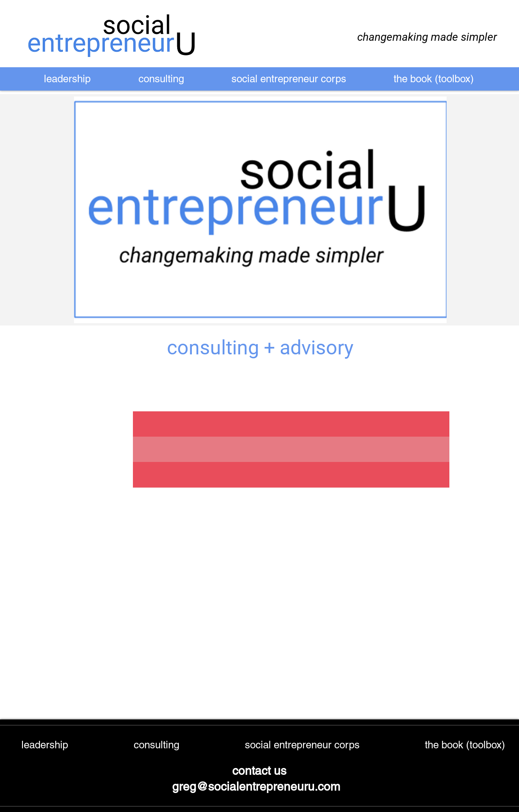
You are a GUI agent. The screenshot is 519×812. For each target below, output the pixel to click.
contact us (259, 771)
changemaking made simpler (427, 37)
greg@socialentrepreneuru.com (258, 786)
